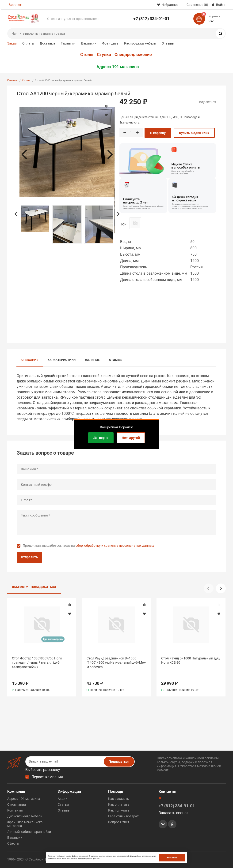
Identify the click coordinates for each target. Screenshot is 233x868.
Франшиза (110, 43)
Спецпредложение (133, 55)
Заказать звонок (174, 813)
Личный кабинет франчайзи (29, 832)
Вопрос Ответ (119, 822)
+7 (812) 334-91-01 (151, 19)
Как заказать (119, 799)
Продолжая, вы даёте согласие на (88, 546)
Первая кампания (47, 777)
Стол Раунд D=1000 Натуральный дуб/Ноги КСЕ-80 (191, 660)
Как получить (119, 810)
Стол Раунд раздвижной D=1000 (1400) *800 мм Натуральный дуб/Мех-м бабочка (116, 662)
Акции (63, 799)
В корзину (158, 133)
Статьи (63, 804)
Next (110, 154)
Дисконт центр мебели (25, 816)
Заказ (12, 43)
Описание (30, 360)
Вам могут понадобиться (34, 587)
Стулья (104, 55)
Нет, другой (131, 438)
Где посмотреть (53, 639)
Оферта (13, 843)
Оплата (28, 43)
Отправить (29, 557)
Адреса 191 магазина (118, 67)
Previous (24, 154)
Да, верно (101, 438)
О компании (17, 804)
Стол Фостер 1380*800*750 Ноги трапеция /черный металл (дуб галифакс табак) (37, 662)
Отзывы (168, 43)
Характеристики (62, 360)
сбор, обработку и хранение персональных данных (115, 546)
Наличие (92, 360)
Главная (12, 80)
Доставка (47, 43)
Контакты (15, 810)
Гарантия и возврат (123, 816)
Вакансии (89, 43)
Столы (87, 55)
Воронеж (16, 5)
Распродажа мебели (140, 43)
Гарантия (68, 43)
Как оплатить (119, 804)
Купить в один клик (194, 133)
